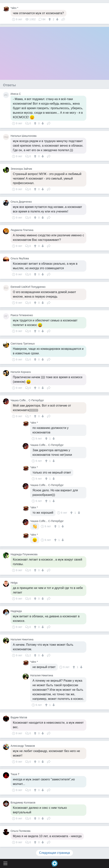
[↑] (50, 19)
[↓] (57, 19)
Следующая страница (54, 853)
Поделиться (63, 19)
